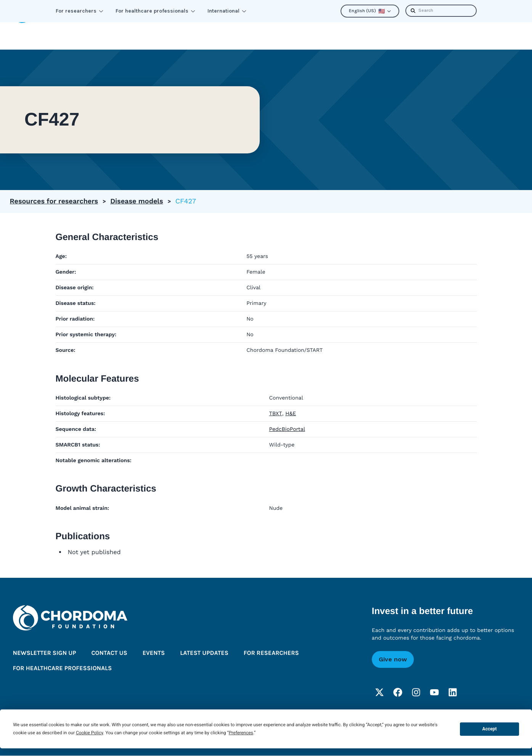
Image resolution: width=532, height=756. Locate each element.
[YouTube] (434, 693)
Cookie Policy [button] (89, 733)
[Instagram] (416, 693)
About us (332, 36)
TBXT (276, 414)
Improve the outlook (262, 36)
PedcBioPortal (287, 429)
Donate (501, 36)
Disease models (137, 201)
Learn (147, 36)
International (227, 11)
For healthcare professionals (155, 11)
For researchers (80, 11)
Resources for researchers (54, 201)
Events (154, 654)
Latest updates (394, 36)
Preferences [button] (241, 733)
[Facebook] (398, 693)
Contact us (109, 654)
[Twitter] (379, 693)
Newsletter (455, 36)
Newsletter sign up (45, 654)
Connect (194, 36)
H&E (291, 414)
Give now (393, 660)
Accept (490, 729)
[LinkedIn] (453, 693)
